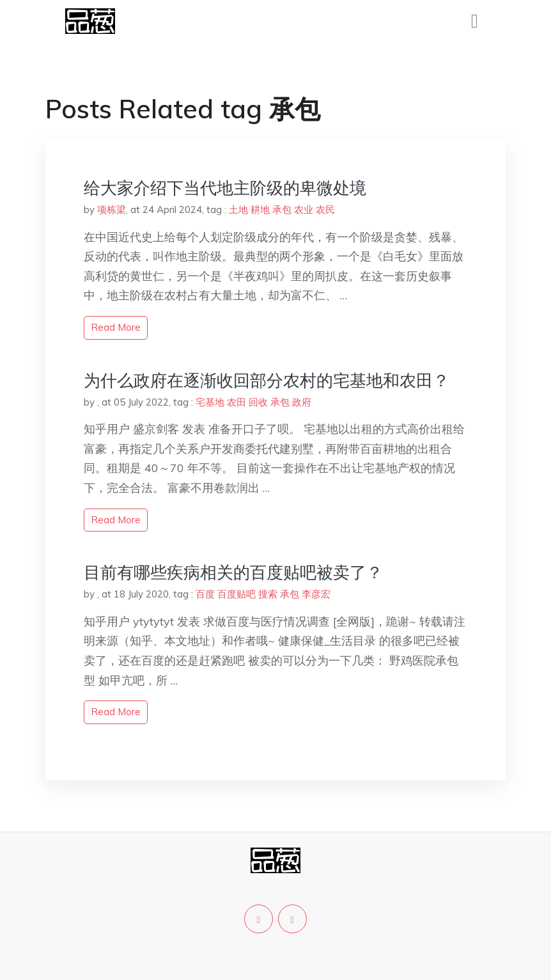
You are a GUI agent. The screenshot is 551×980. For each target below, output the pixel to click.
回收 (258, 402)
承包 (282, 209)
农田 (237, 402)
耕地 (260, 209)
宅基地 (210, 402)
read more (116, 327)
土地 (238, 209)
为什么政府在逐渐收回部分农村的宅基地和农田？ (267, 380)
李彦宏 (316, 594)
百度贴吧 (237, 594)
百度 (205, 594)
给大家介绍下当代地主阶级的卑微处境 (225, 188)
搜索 (268, 594)
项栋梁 (112, 209)
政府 (302, 402)
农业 (304, 209)
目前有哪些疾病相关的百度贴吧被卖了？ (233, 572)
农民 (325, 209)
